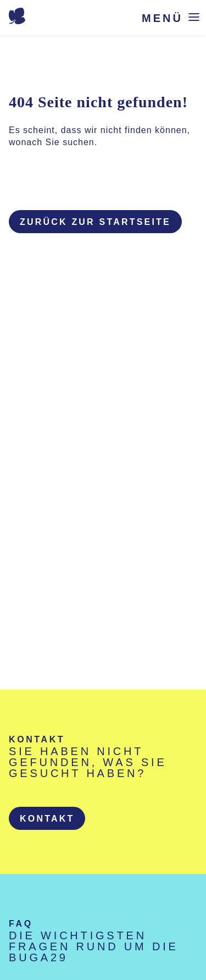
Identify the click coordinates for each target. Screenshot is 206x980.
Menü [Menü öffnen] (162, 18)
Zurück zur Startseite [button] (95, 222)
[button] (47, 818)
